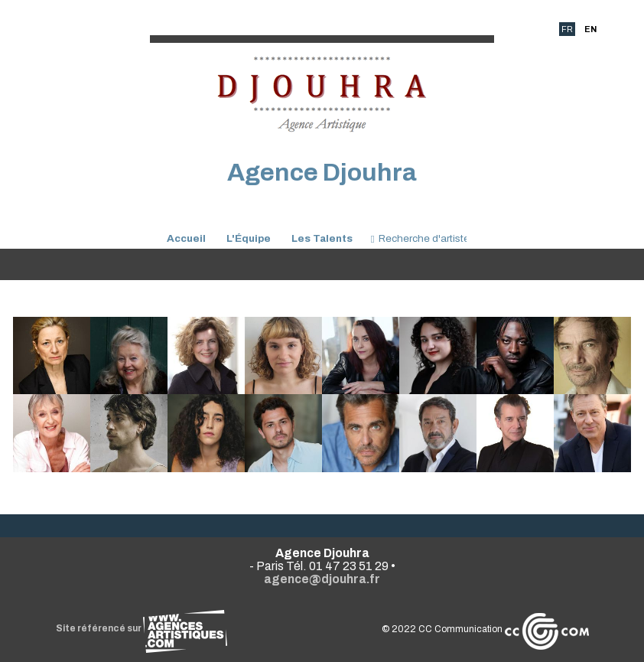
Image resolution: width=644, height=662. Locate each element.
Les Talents (322, 238)
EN (590, 29)
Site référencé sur (141, 628)
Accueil (186, 238)
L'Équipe (249, 238)
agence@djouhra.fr (322, 579)
